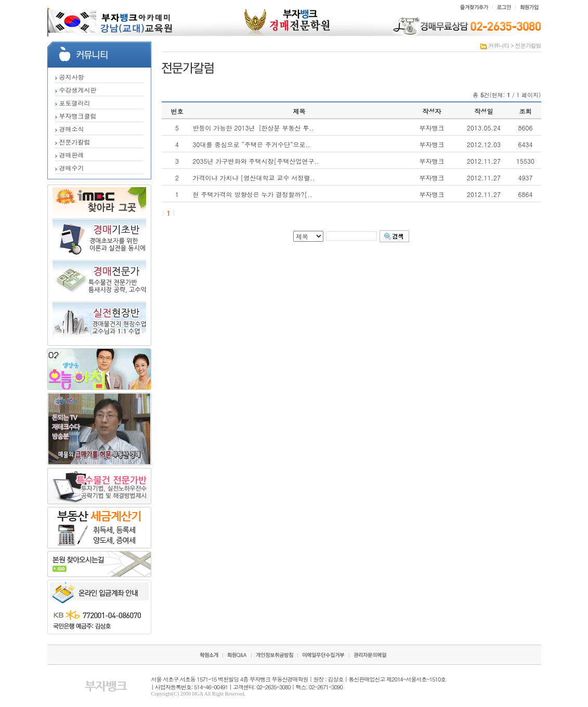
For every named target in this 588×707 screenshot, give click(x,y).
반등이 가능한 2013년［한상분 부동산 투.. (253, 128)
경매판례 (70, 155)
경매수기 (70, 168)
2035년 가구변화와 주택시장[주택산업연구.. (256, 161)
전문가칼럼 (73, 142)
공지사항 (70, 77)
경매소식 (70, 129)
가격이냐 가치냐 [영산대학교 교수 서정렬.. (254, 178)
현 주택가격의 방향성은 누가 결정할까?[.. (253, 194)
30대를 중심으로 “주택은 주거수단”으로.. (252, 144)
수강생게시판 (76, 90)
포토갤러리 (73, 103)
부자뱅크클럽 (76, 116)
